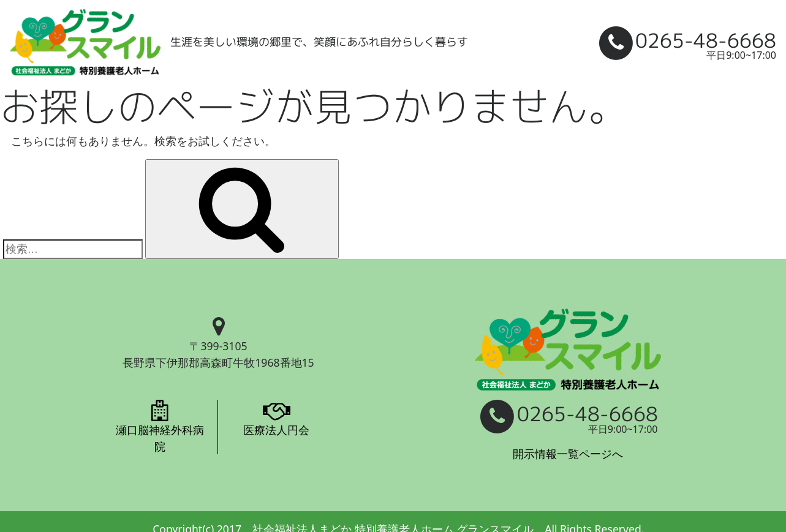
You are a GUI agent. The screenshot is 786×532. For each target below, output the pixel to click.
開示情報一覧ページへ (568, 454)
